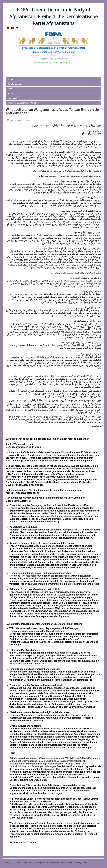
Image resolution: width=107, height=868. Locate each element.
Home (10, 79)
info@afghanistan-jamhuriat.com (53, 59)
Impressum (12, 98)
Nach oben (100, 863)
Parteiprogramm (15, 84)
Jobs (10, 89)
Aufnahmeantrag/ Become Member (23, 103)
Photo (10, 93)
